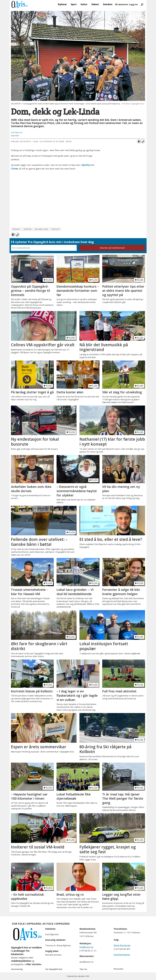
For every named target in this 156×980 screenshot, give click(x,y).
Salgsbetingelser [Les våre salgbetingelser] (122, 955)
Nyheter (62, 4)
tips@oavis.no (86, 947)
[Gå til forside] (20, 4)
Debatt (95, 4)
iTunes (14, 169)
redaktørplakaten (21, 961)
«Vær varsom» (33, 964)
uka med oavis (41, 229)
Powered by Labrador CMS (78, 976)
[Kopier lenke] (143, 141)
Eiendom (108, 4)
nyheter (28, 229)
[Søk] (142, 4)
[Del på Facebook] (139, 141)
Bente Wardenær (122, 945)
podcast (56, 229)
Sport (74, 4)
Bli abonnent (122, 4)
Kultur (84, 4)
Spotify (86, 165)
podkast (16, 229)
